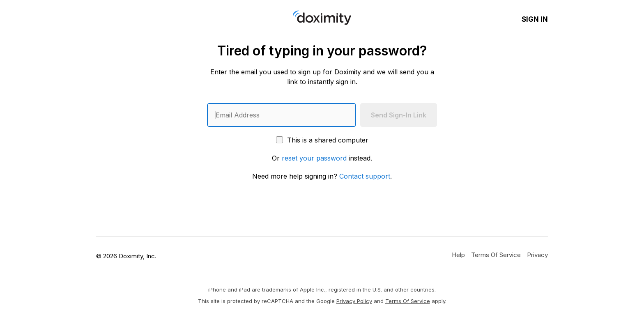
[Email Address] (282, 115)
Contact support (365, 176)
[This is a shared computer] (279, 140)
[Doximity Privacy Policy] (537, 255)
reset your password (314, 158)
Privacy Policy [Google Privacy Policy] (354, 301)
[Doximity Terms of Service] (496, 255)
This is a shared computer (322, 140)
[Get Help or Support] (458, 255)
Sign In (535, 19)
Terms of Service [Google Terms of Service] (408, 301)
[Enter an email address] (282, 115)
